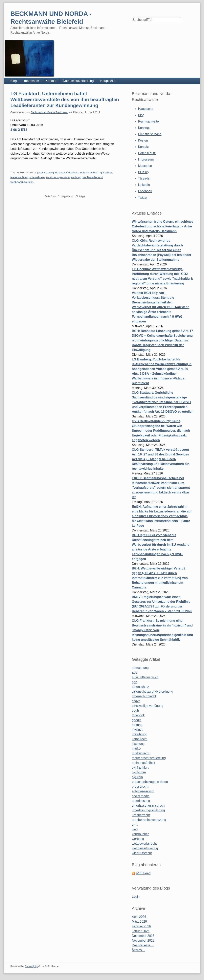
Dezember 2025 (143, 936)
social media (141, 796)
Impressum (31, 81)
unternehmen (37, 177)
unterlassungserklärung (148, 810)
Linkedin (144, 185)
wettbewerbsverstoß (22, 182)
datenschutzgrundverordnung (152, 692)
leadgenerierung (89, 173)
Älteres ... (139, 950)
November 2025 (143, 941)
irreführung (139, 734)
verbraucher (140, 834)
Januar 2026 (141, 931)
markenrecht (141, 753)
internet (137, 730)
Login (136, 897)
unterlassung (141, 801)
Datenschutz (147, 153)
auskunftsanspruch (145, 677)
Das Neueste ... (143, 945)
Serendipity (31, 966)
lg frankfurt (106, 173)
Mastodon (145, 166)
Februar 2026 (141, 926)
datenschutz (140, 687)
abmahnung (140, 668)
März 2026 (139, 922)
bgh (135, 682)
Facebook (145, 191)
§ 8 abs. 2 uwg (45, 173)
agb (135, 673)
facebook (138, 715)
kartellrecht (140, 739)
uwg (135, 829)
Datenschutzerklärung (78, 81)
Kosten (143, 140)
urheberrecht (141, 815)
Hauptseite (108, 81)
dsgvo (136, 701)
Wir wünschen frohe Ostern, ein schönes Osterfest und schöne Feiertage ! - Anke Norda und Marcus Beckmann (163, 226)
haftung (137, 725)
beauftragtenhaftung (67, 173)
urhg (135, 825)
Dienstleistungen (150, 134)
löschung (138, 744)
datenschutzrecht (144, 696)
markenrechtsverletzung (149, 758)
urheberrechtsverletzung (149, 820)
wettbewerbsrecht (93, 177)
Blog (14, 81)
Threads (144, 178)
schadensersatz (143, 791)
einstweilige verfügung (147, 706)
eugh (135, 711)
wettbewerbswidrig (145, 848)
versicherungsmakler (58, 177)
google (137, 720)
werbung (76, 177)
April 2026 (139, 917)
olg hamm (139, 772)
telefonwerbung (19, 177)
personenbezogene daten (150, 782)
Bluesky (144, 172)
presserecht (140, 787)
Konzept (144, 128)
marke (136, 749)
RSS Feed (143, 873)
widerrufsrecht (142, 853)
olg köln (137, 777)
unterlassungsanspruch (148, 806)
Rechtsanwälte (148, 121)
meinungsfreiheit (143, 763)
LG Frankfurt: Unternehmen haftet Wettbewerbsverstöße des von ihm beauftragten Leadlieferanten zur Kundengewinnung (65, 99)
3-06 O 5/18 (19, 130)
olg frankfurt (140, 768)
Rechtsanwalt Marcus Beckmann (49, 112)
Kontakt (51, 81)
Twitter (143, 197)
